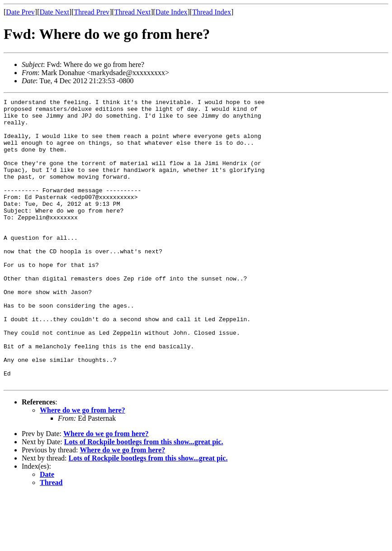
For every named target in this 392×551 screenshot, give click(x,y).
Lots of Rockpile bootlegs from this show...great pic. (144, 499)
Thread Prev (92, 12)
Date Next (54, 12)
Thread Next (132, 12)
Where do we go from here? (83, 467)
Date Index (172, 12)
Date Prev (20, 12)
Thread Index (212, 12)
